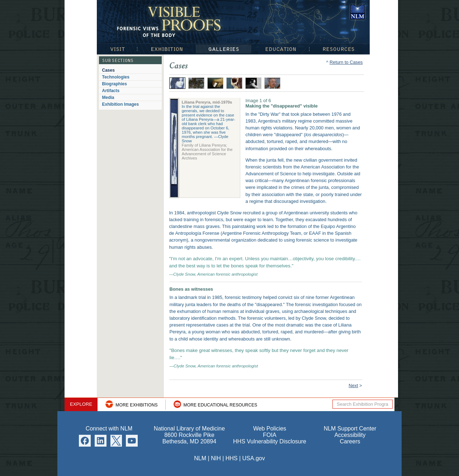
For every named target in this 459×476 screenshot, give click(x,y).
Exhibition (166, 49)
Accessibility (350, 435)
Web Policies (270, 429)
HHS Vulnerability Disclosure (270, 441)
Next (353, 385)
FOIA (269, 435)
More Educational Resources (221, 405)
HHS (232, 458)
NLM (200, 458)
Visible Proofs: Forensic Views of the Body (170, 21)
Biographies (115, 84)
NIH (216, 458)
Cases (108, 70)
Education (280, 49)
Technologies (116, 77)
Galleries (224, 49)
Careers (350, 441)
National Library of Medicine (358, 12)
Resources (340, 49)
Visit (117, 49)
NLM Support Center (350, 429)
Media (108, 97)
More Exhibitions (136, 405)
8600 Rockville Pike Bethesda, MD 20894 (189, 438)
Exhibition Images (121, 104)
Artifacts (111, 91)
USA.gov (254, 458)
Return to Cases (346, 62)
